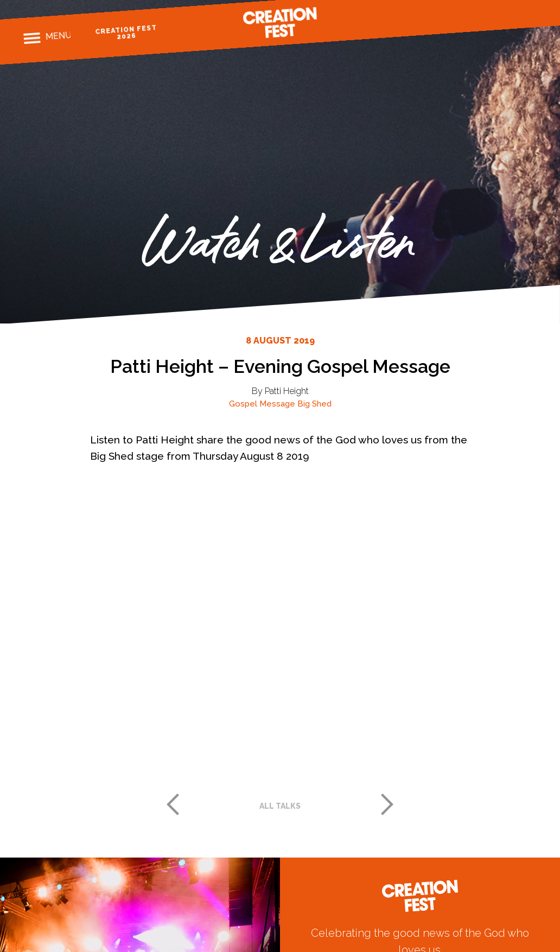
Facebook (473, 20)
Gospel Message (262, 404)
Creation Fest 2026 (128, 32)
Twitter (511, 17)
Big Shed (314, 404)
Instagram (492, 19)
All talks (280, 806)
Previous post (173, 804)
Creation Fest (280, 23)
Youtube (530, 16)
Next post (387, 804)
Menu (59, 36)
